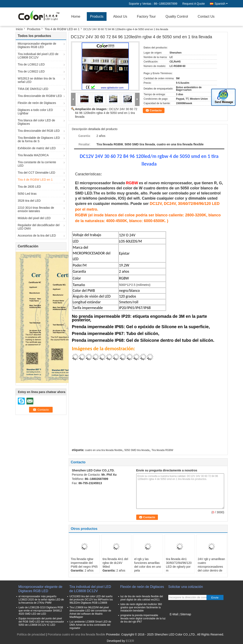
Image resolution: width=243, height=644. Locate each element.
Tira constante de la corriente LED (37, 164)
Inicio (19, 29)
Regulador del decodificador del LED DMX (39, 227)
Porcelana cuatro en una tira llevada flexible (76, 634)
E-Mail (174, 614)
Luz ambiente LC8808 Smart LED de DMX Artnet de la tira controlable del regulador (90, 625)
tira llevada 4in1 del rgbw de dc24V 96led (115, 563)
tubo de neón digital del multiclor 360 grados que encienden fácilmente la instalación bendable (141, 607)
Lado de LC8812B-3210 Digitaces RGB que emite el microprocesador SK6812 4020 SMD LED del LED (41, 611)
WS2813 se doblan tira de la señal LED (37, 80)
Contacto (156, 110)
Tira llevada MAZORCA (33, 155)
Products (97, 16)
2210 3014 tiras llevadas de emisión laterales (36, 209)
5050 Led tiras (27, 194)
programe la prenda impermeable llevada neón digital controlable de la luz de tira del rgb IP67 (143, 618)
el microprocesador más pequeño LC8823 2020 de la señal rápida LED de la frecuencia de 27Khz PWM (41, 600)
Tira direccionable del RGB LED (39, 131)
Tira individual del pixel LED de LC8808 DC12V (38, 56)
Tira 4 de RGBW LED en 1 (62, 29)
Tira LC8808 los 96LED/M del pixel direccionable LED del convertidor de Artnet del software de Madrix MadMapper (90, 612)
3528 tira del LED (29, 201)
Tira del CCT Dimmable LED (37, 173)
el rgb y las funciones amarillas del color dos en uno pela (147, 565)
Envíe (215, 598)
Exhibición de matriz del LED (37, 148)
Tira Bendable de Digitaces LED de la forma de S (39, 139)
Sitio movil (177, 620)
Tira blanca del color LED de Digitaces (37, 122)
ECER (130, 641)
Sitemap (186, 614)
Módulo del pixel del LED (34, 218)
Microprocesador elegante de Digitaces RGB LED (37, 45)
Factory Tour (146, 16)
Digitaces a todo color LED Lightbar (35, 112)
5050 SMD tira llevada (137, 450)
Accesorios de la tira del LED (37, 235)
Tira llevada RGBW (162, 450)
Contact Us (206, 16)
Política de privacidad (31, 634)
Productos (34, 29)
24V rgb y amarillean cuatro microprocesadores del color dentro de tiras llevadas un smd (211, 569)
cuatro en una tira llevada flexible (104, 450)
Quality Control (177, 16)
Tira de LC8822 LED (31, 71)
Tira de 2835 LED (29, 187)
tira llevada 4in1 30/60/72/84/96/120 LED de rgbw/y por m (179, 565)
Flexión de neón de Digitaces (37, 103)
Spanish (221, 4)
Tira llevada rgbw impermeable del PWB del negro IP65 (84, 563)
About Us (120, 16)
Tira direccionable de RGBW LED (40, 96)
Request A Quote (194, 4)
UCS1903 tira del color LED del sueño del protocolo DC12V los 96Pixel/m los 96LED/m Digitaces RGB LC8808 (91, 600)
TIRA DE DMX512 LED (33, 89)
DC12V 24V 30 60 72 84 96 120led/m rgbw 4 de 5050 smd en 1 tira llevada (106, 113)
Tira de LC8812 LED (31, 64)
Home (76, 16)
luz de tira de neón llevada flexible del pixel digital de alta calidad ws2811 (142, 598)
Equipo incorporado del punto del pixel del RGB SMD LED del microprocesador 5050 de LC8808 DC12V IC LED (41, 622)
